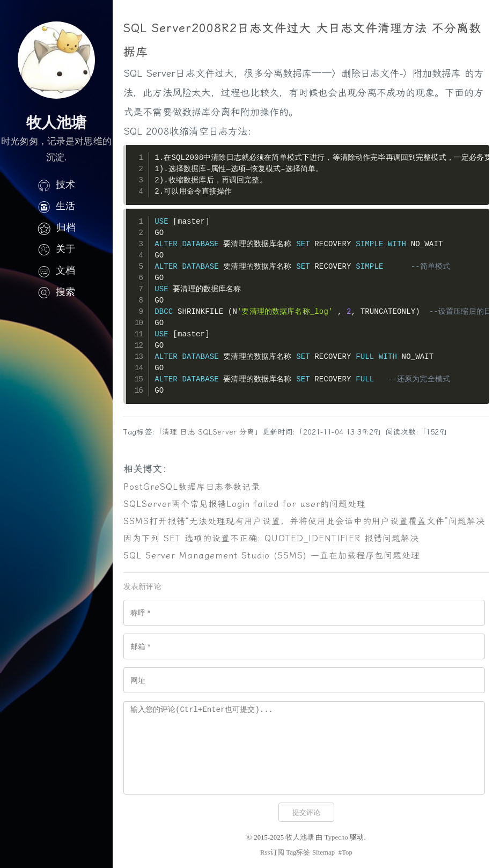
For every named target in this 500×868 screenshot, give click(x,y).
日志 (187, 432)
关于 (56, 249)
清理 (170, 432)
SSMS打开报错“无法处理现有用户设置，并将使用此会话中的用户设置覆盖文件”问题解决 (304, 521)
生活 (56, 206)
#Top (345, 852)
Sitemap (323, 852)
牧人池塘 (300, 837)
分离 (247, 432)
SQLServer (217, 432)
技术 (56, 185)
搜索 (56, 292)
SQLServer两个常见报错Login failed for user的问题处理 (245, 504)
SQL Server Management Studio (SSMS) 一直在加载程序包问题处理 (272, 556)
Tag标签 (298, 852)
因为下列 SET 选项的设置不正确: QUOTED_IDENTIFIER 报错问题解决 (271, 538)
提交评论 (306, 812)
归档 (56, 227)
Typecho (336, 837)
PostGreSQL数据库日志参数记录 (192, 487)
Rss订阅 (272, 852)
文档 (56, 270)
